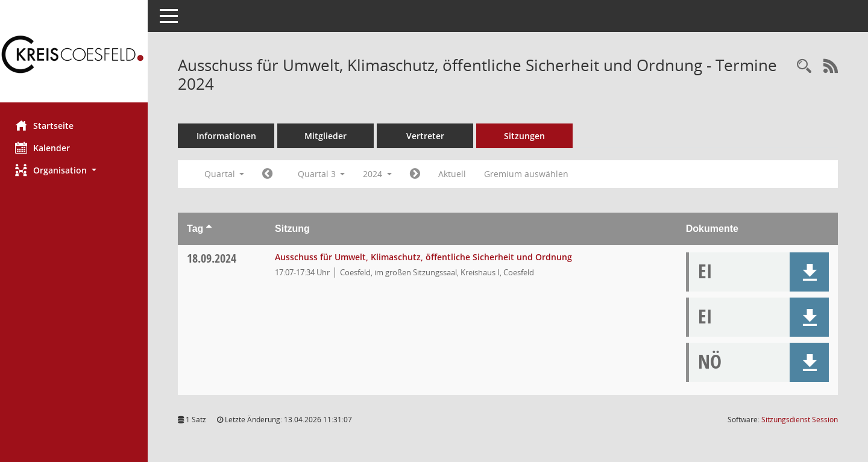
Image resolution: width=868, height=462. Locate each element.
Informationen (229, 136)
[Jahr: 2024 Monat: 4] (270, 174)
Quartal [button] (227, 174)
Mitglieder (329, 136)
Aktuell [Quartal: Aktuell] (455, 174)
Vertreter (428, 136)
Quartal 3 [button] (324, 174)
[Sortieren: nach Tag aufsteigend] (212, 229)
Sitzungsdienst (800, 420)
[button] (75, 170)
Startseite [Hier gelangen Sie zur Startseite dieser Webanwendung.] (47, 125)
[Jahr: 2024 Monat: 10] (418, 174)
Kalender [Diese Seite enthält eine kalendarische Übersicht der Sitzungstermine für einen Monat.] (46, 148)
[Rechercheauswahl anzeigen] (804, 67)
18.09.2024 (215, 258)
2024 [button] (380, 174)
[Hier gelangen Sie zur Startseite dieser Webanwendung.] (75, 56)
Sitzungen (527, 136)
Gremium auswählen (529, 174)
